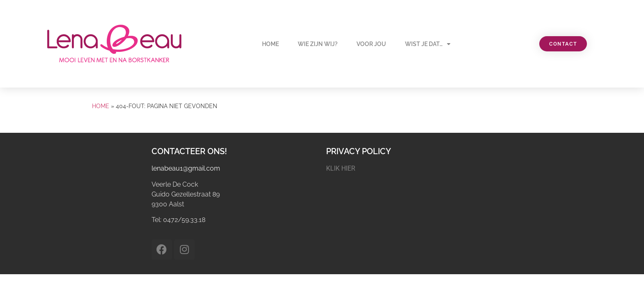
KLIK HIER (341, 168)
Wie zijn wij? (318, 44)
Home (270, 44)
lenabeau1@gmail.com (186, 168)
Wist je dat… (428, 44)
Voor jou (371, 44)
